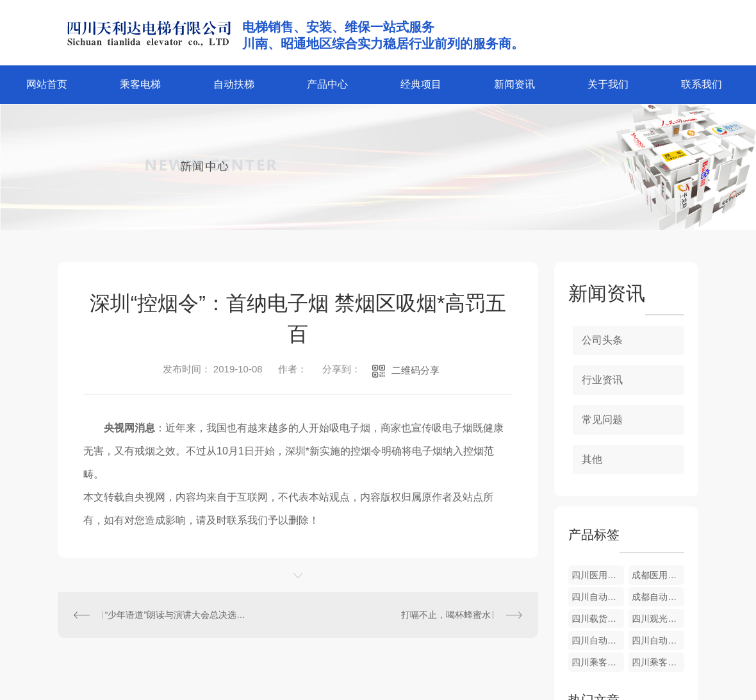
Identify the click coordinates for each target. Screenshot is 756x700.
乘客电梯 (140, 84)
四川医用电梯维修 (598, 575)
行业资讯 (602, 380)
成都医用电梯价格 (658, 575)
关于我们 (608, 84)
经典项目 (421, 84)
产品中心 (327, 84)
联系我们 (702, 84)
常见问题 (602, 420)
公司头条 (602, 340)
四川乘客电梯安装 (658, 662)
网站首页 (47, 84)
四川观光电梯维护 (658, 619)
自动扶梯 (234, 84)
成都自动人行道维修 (658, 597)
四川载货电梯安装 (598, 619)
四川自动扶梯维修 (658, 640)
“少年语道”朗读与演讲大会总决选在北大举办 (178, 615)
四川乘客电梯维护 (598, 662)
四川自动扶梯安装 (598, 640)
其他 (592, 459)
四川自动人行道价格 (598, 597)
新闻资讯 (514, 84)
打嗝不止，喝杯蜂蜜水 (446, 615)
